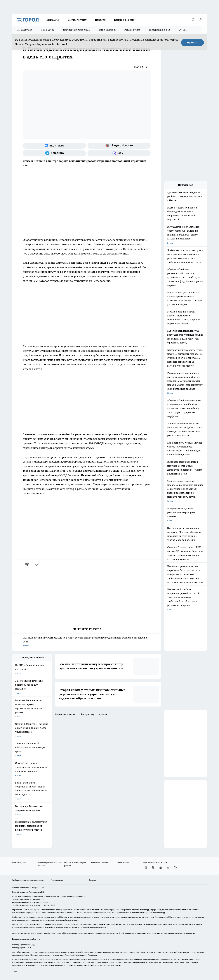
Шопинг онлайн (19, 863)
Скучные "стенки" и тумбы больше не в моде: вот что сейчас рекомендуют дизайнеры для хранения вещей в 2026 (87, 642)
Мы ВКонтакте (25, 30)
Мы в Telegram (107, 30)
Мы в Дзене (48, 30)
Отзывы (183, 30)
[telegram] (38, 565)
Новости (100, 20)
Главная (92, 880)
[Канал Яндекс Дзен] (168, 867)
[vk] (27, 565)
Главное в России (125, 20)
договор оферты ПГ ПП (22, 948)
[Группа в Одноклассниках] (153, 867)
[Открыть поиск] (193, 20)
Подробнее (92, 955)
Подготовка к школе (99, 863)
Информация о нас (159, 30)
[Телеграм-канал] (54, 153)
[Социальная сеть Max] (119, 153)
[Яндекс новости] (119, 146)
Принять (192, 43)
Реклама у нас (132, 30)
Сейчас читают (77, 20)
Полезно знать (123, 863)
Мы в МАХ (53, 20)
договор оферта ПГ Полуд (23, 945)
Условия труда (57, 880)
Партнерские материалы (77, 30)
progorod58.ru (58, 917)
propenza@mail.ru (52, 896)
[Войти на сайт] (201, 20)
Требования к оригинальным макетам (28, 880)
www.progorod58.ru (35, 888)
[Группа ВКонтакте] (54, 146)
